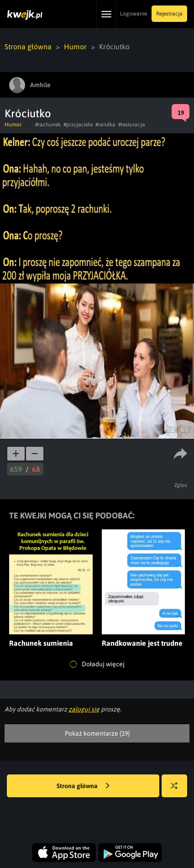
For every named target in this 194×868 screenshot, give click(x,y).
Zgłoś (181, 485)
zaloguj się (84, 709)
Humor (75, 47)
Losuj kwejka (178, 790)
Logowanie (134, 14)
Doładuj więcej (97, 664)
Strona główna (28, 47)
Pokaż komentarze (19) (97, 733)
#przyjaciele (78, 125)
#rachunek (48, 125)
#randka (105, 125)
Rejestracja (169, 14)
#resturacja (132, 125)
